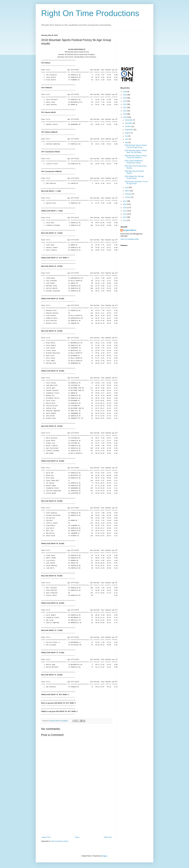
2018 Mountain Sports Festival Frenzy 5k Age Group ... (136, 146)
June (127, 139)
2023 (125, 101)
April (127, 187)
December (129, 120)
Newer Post (46, 837)
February (128, 194)
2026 (125, 92)
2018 (125, 117)
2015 (125, 208)
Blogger (104, 856)
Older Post (108, 837)
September (129, 130)
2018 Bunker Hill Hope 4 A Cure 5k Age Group (136, 183)
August (128, 133)
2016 (125, 204)
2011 (125, 220)
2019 (125, 114)
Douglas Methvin (130, 230)
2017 (125, 201)
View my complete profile (130, 239)
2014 (125, 211)
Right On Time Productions (90, 13)
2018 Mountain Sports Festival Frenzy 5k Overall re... (136, 157)
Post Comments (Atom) (60, 841)
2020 (125, 111)
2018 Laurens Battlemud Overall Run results (134, 162)
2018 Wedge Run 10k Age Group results (134, 177)
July (127, 136)
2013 (125, 214)
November (129, 123)
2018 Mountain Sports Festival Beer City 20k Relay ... (136, 151)
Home (77, 837)
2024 (125, 98)
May (127, 142)
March (128, 191)
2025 (125, 95)
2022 (125, 104)
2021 (125, 108)
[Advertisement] (77, 816)
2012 (125, 217)
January (128, 197)
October (128, 126)
